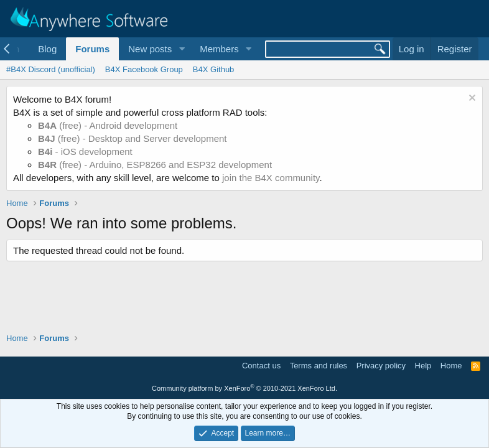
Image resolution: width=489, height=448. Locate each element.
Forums (92, 49)
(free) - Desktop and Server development (133, 138)
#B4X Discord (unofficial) (51, 69)
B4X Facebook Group (144, 69)
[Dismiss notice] (471, 99)
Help (423, 366)
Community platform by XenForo (244, 388)
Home (451, 366)
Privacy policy (381, 366)
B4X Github (214, 69)
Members (219, 49)
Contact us (261, 366)
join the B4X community (271, 178)
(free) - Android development (108, 125)
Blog (47, 49)
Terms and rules (319, 366)
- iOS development (85, 152)
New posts (150, 49)
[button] (182, 49)
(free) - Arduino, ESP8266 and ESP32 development (155, 165)
